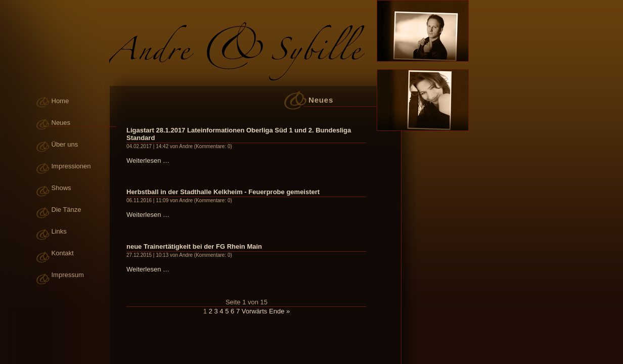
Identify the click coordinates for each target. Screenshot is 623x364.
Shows (61, 188)
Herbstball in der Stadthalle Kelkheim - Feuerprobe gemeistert (223, 192)
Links (59, 231)
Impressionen (71, 166)
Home (60, 101)
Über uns (65, 144)
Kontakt (63, 253)
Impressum (68, 275)
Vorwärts (255, 311)
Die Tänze (66, 210)
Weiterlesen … (148, 161)
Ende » (279, 311)
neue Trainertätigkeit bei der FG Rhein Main (194, 246)
